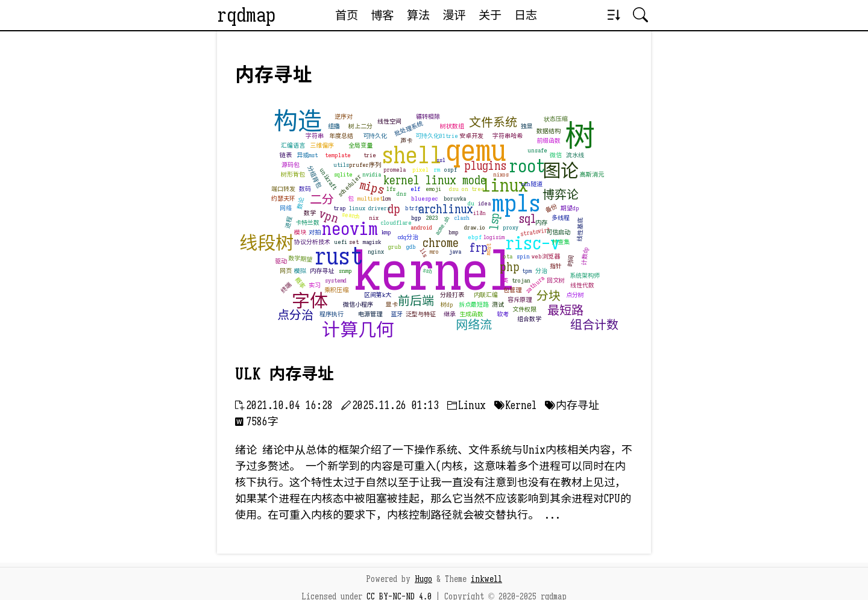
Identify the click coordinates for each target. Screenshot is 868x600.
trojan (521, 280)
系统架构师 (585, 276)
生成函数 (471, 314)
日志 (526, 15)
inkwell (486, 579)
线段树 (266, 243)
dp (394, 209)
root (527, 166)
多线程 (561, 218)
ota (508, 256)
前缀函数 (549, 141)
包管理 (512, 290)
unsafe (537, 150)
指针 (556, 266)
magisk (372, 242)
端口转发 (283, 189)
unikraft (328, 179)
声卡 (406, 141)
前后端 (416, 301)
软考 (503, 314)
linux (505, 186)
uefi (341, 242)
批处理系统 (409, 129)
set (354, 242)
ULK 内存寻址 (285, 374)
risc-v (533, 243)
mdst (489, 250)
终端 (286, 288)
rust (338, 256)
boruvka (455, 198)
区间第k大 (378, 295)
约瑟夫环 (283, 198)
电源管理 (370, 314)
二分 (322, 200)
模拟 (300, 271)
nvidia (372, 174)
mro (434, 252)
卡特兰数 (307, 223)
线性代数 (582, 285)
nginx (376, 252)
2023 (432, 218)
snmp (345, 271)
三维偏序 (322, 145)
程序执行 (332, 314)
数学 (310, 213)
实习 (315, 285)
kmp (386, 232)
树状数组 (452, 126)
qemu (476, 151)
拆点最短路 (474, 305)
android (421, 227)
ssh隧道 (532, 184)
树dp (447, 305)
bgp (416, 218)
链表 (286, 155)
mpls (516, 203)
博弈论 (561, 195)
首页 (347, 15)
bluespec (424, 198)
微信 (556, 155)
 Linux (467, 405)
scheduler (350, 186)
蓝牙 (397, 314)
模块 (300, 232)
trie (370, 155)
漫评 (454, 15)
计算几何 (358, 330)
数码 (305, 189)
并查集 (561, 242)
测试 (498, 305)
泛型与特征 (421, 314)
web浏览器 (546, 256)
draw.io (475, 227)
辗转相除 (428, 117)
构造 (298, 121)
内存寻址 (322, 271)
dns (401, 194)
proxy (511, 227)
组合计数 (594, 325)
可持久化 (375, 136)
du (471, 203)
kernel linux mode (435, 180)
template (338, 155)
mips (372, 188)
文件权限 (524, 309)
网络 (286, 208)
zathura (535, 285)
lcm (386, 198)
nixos (501, 174)
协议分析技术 (312, 242)
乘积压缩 (336, 290)
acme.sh (442, 226)
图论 (561, 171)
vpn (329, 217)
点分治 (295, 315)
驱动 (281, 261)
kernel (435, 271)
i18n (480, 213)
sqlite (343, 174)
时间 (571, 261)
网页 (286, 271)
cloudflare (396, 223)
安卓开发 (471, 136)
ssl (441, 160)
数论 (300, 203)
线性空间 (389, 121)
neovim (350, 229)
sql (528, 219)
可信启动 (558, 232)
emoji (433, 189)
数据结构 (549, 131)
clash (462, 218)
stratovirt (535, 232)
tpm (527, 271)
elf (415, 189)
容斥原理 (520, 300)
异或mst (307, 155)
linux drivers (370, 208)
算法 (418, 15)
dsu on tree (467, 189)
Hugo (423, 579)
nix (374, 218)
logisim (494, 237)
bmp (454, 232)
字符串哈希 (508, 136)
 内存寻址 (572, 405)
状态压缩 (556, 119)
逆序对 (344, 117)
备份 (551, 208)
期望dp (570, 208)
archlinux (446, 209)
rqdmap (246, 15)
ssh (428, 271)
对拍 (315, 232)
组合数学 (529, 319)
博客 (382, 15)
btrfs (413, 208)
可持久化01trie (437, 136)
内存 (541, 223)
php (510, 267)
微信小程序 (358, 305)
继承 (450, 314)
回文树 (556, 280)
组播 (334, 126)
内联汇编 (486, 295)
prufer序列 (365, 165)
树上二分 (360, 126)
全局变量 (360, 145)
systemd (336, 280)
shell (412, 155)
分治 (541, 271)
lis (424, 253)
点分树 (575, 295)
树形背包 (293, 174)
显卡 (392, 305)
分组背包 (314, 177)
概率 (300, 283)
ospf (451, 170)
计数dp (585, 256)
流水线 (575, 155)
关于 (490, 15)
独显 (527, 126)
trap (340, 208)
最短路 (565, 311)
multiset (370, 198)
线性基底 (580, 230)
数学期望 (300, 259)
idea (484, 203)
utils (341, 165)
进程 (288, 223)
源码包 (291, 165)
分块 (549, 296)
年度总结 (341, 136)
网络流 (474, 325)
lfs (391, 189)
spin (523, 256)
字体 (310, 301)
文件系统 (493, 123)
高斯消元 (592, 174)
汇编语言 (293, 145)
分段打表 (452, 295)
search (351, 216)
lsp (495, 221)
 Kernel (515, 405)
